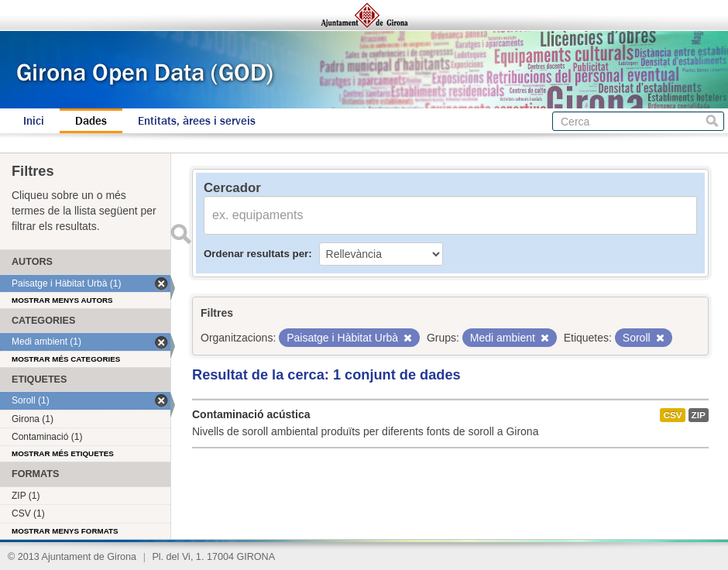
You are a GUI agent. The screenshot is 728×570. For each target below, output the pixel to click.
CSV (672, 415)
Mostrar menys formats (65, 531)
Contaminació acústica (251, 414)
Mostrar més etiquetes (63, 453)
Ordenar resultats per (256, 254)
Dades (91, 121)
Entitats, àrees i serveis (197, 121)
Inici (34, 121)
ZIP (699, 415)
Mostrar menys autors (62, 300)
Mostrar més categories (66, 359)
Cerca (712, 121)
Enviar (180, 234)
